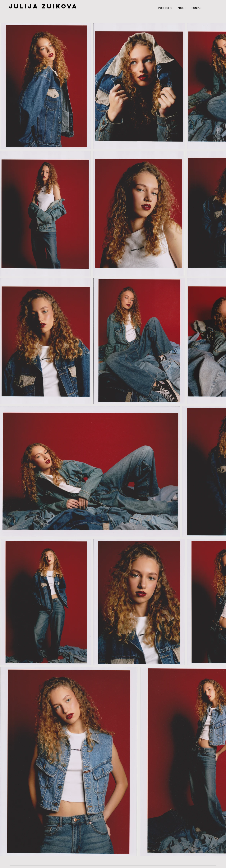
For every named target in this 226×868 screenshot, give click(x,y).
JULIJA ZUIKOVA (43, 6)
